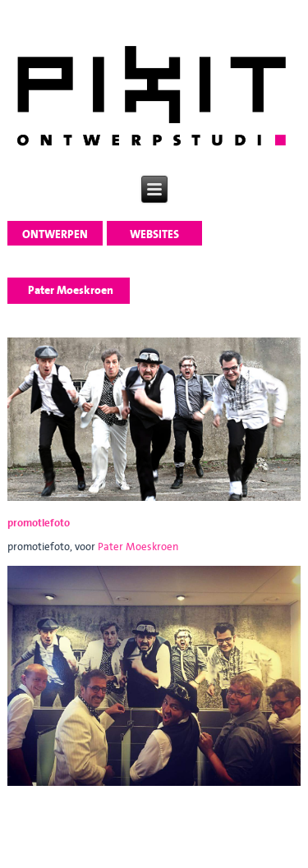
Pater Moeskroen (138, 547)
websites (154, 234)
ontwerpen (55, 234)
